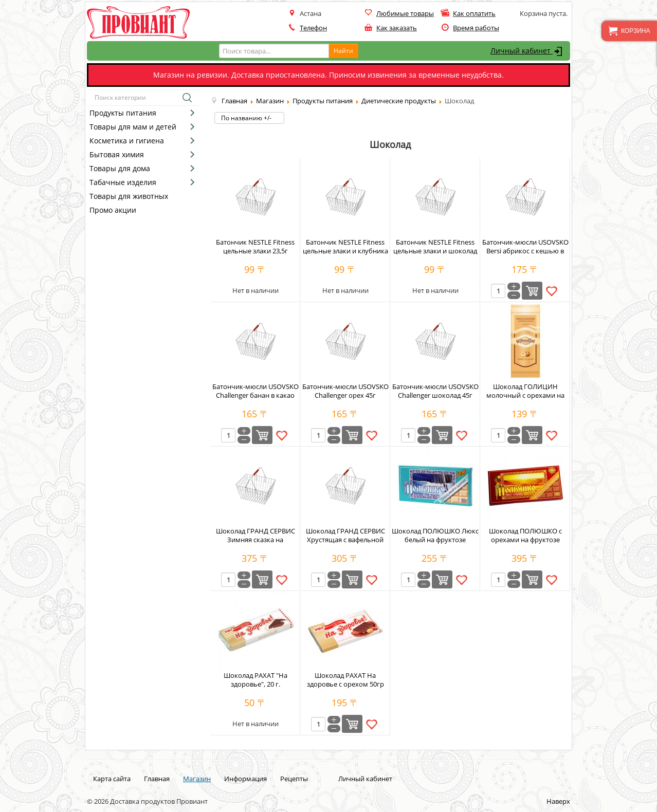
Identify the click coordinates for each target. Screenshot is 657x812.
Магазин (197, 779)
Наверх (558, 801)
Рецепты (294, 779)
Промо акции (113, 210)
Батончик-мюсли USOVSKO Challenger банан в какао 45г (255, 395)
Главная (157, 779)
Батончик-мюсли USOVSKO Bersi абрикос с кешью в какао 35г (525, 251)
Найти (343, 51)
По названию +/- (246, 118)
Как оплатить (474, 13)
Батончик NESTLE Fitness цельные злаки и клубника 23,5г (345, 251)
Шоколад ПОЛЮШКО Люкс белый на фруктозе (435, 535)
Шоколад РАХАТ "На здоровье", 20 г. (255, 680)
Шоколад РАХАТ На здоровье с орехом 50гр (345, 680)
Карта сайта (112, 779)
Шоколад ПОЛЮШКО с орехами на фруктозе (525, 535)
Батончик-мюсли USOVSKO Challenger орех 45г (345, 391)
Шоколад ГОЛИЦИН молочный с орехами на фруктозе (525, 395)
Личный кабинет (528, 51)
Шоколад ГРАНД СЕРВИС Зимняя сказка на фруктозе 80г (255, 540)
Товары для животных (129, 196)
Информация (245, 779)
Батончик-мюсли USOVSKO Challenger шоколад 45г (435, 391)
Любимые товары (405, 13)
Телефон (313, 28)
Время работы (476, 28)
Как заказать (397, 28)
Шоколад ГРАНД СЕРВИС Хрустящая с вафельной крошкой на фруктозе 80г (345, 540)
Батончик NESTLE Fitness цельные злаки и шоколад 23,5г (435, 251)
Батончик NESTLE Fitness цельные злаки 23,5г (255, 246)
